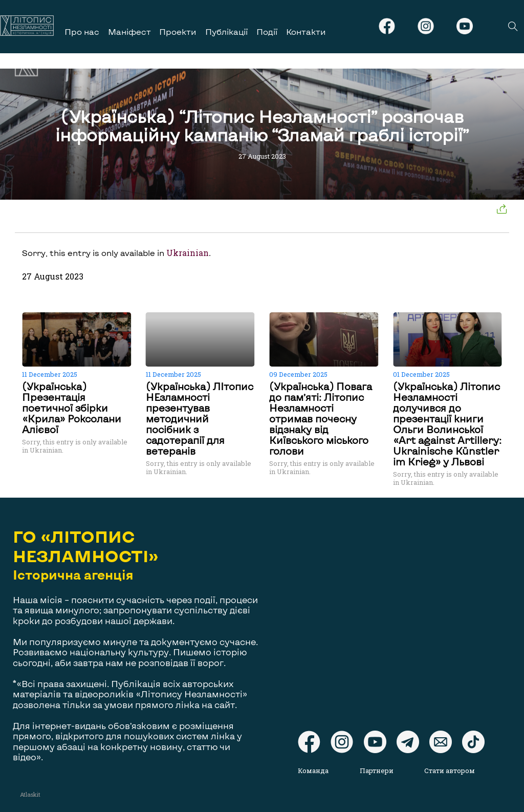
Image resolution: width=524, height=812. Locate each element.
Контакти (306, 31)
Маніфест (129, 31)
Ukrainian (188, 253)
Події (267, 31)
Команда (313, 771)
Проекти (178, 31)
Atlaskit (30, 794)
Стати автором (450, 771)
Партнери (377, 771)
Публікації (226, 31)
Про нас (82, 31)
